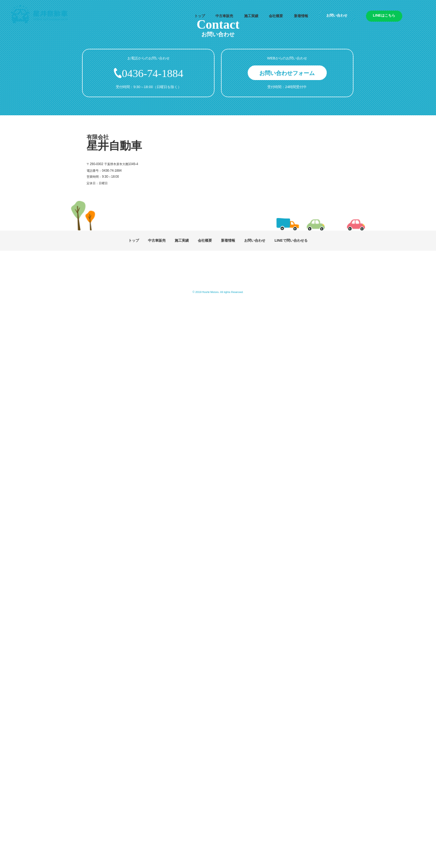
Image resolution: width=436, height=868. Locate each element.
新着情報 (301, 16)
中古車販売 (224, 16)
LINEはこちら (384, 16)
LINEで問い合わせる (291, 241)
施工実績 (251, 16)
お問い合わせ (337, 16)
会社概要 (276, 16)
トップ (200, 16)
